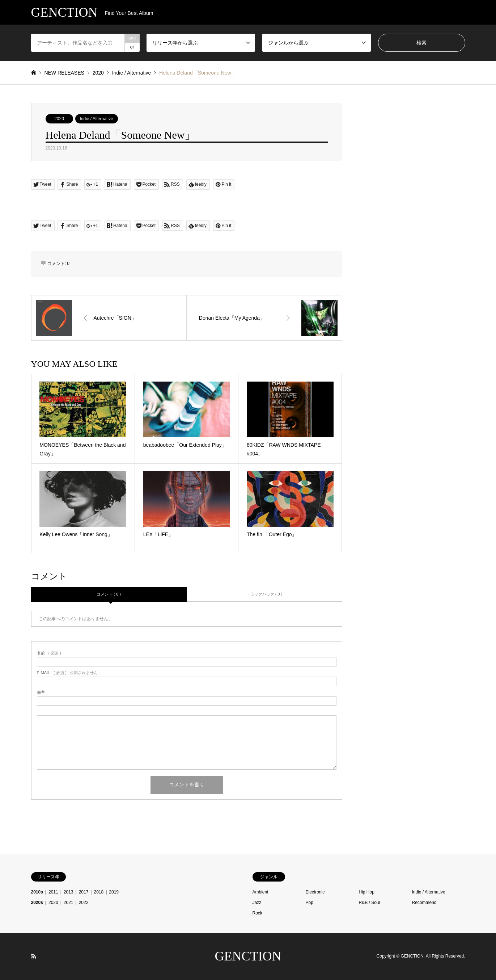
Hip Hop (367, 892)
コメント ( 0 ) (109, 594)
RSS (34, 956)
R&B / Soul (370, 903)
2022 (84, 903)
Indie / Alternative (97, 119)
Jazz (257, 903)
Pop (310, 903)
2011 (53, 892)
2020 (59, 119)
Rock (257, 913)
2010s (37, 892)
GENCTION (248, 956)
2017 (84, 892)
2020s (37, 903)
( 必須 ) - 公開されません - (69, 673)
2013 (69, 892)
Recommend (424, 903)
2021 (69, 903)
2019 (114, 892)
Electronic (315, 892)
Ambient (260, 892)
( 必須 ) (49, 653)
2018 (99, 892)
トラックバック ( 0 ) (264, 594)
